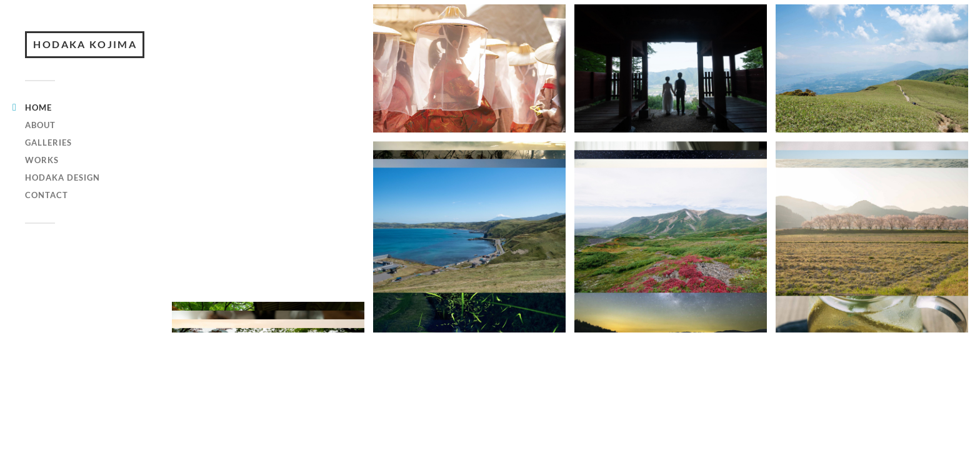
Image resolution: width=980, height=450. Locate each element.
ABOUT (40, 145)
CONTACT (47, 215)
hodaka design (62, 197)
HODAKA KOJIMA (87, 55)
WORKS (42, 180)
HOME (38, 127)
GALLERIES (48, 162)
